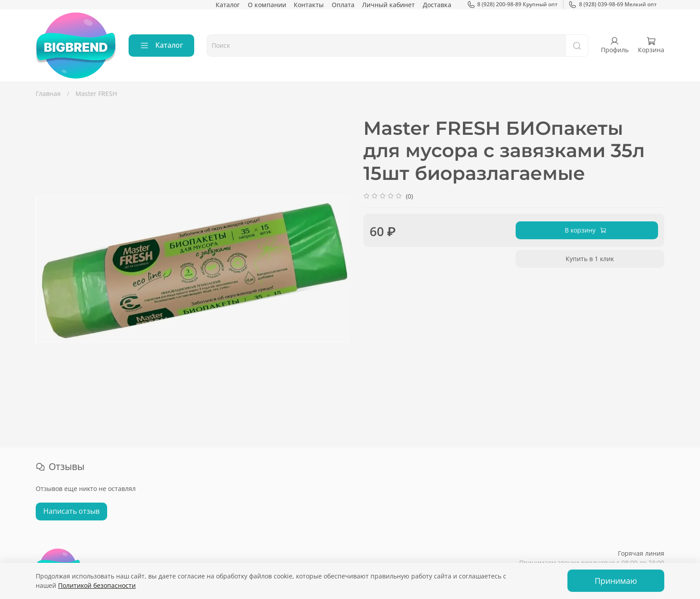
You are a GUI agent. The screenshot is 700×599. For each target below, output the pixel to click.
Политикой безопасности (97, 585)
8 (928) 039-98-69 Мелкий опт (612, 4)
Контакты (309, 5)
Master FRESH (96, 94)
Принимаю (616, 581)
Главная (48, 94)
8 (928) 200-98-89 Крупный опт (512, 4)
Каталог (228, 5)
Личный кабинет (388, 5)
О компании (267, 5)
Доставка (437, 5)
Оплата (343, 5)
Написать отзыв (71, 511)
